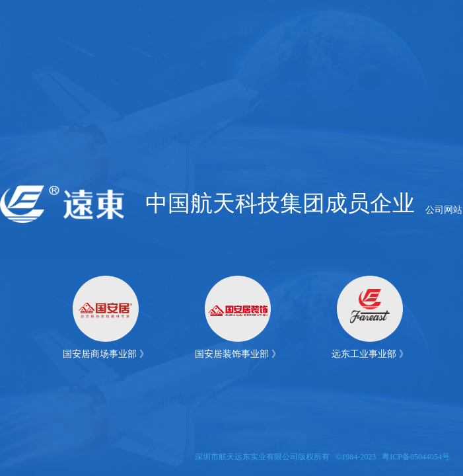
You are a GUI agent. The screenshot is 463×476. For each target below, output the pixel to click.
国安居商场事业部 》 (106, 354)
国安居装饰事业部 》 (238, 354)
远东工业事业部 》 (370, 354)
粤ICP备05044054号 (416, 457)
